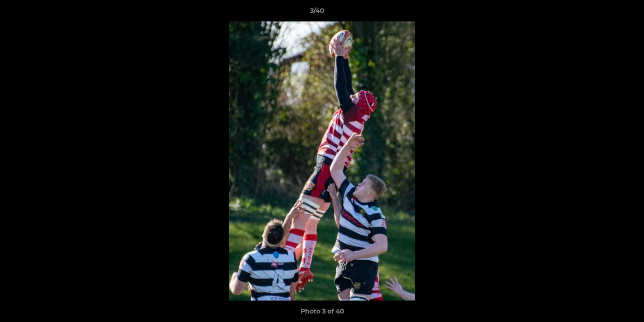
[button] (606, 13)
